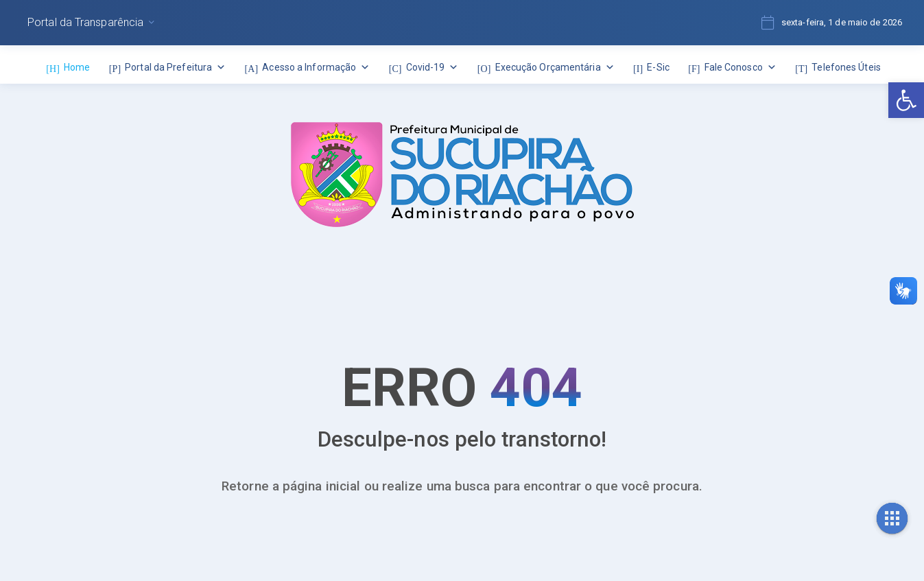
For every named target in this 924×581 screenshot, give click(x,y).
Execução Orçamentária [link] (555, 67)
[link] (906, 100)
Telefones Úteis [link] (846, 67)
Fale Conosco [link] (741, 67)
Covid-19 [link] (433, 67)
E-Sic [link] (658, 67)
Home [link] (77, 67)
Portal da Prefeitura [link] (175, 67)
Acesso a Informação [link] (316, 67)
